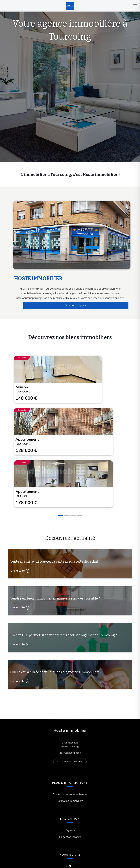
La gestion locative (70, 837)
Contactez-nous (73, 753)
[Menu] (135, 6)
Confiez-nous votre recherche (70, 794)
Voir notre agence (76, 305)
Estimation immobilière (70, 801)
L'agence (70, 830)
